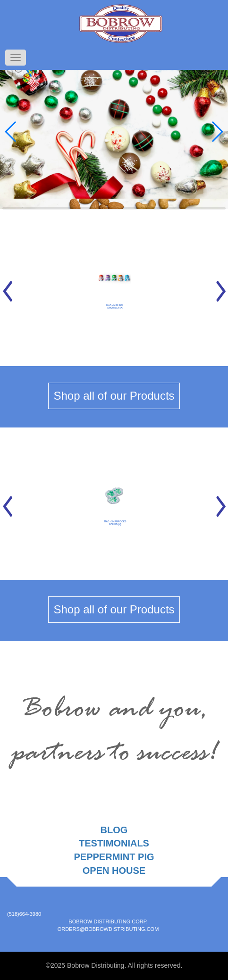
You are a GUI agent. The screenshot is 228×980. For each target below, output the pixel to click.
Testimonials (114, 843)
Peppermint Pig (114, 857)
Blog (114, 830)
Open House (114, 871)
